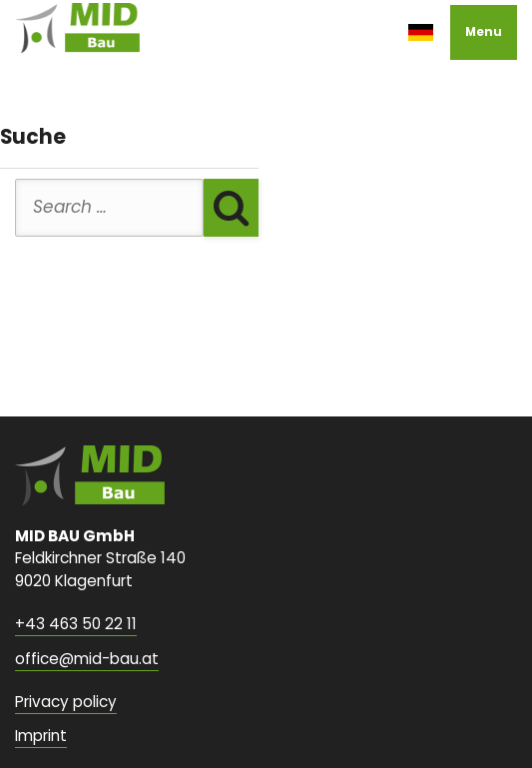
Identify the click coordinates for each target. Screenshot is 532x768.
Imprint (41, 736)
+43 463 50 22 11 (76, 624)
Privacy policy (66, 702)
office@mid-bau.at (87, 659)
